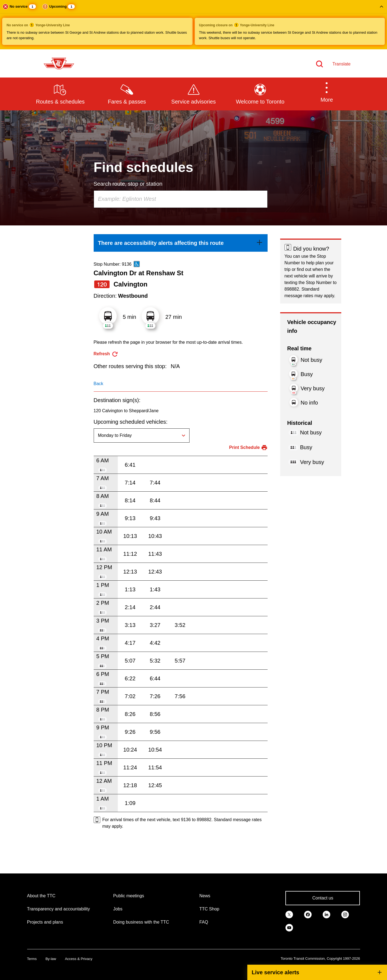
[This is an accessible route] (137, 264)
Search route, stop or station (128, 184)
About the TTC (41, 896)
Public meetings (129, 896)
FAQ (204, 922)
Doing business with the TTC (141, 922)
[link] (181, 243)
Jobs (118, 909)
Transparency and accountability (59, 909)
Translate (342, 64)
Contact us (323, 898)
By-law (51, 959)
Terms (32, 959)
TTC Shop (209, 909)
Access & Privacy (79, 959)
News (205, 896)
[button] (193, 25)
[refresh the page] (106, 354)
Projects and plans (45, 922)
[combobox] (181, 199)
